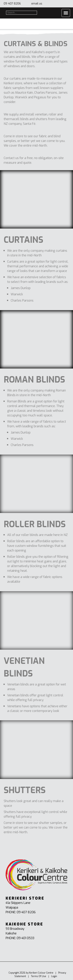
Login (54, 976)
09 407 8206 (12, 4)
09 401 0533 (26, 938)
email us (37, 4)
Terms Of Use (39, 976)
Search (39, 13)
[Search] (22, 13)
